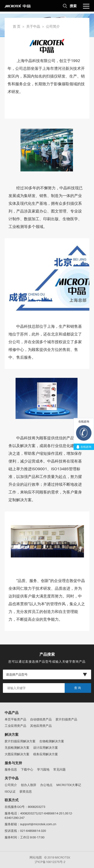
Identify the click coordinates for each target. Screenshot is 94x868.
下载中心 (27, 769)
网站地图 (36, 857)
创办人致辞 (29, 785)
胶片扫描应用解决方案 (20, 741)
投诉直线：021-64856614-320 (25, 831)
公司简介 (53, 26)
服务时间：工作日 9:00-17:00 (25, 837)
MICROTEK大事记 (69, 785)
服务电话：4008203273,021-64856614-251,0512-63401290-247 (39, 816)
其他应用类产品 (41, 726)
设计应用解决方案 (46, 748)
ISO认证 (10, 791)
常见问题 (59, 769)
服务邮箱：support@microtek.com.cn (30, 824)
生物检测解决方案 (52, 741)
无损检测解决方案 (17, 748)
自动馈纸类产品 (41, 719)
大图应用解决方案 (17, 754)
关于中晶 (33, 26)
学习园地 (43, 769)
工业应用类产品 (15, 726)
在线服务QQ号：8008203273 (25, 807)
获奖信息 (26, 791)
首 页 (17, 26)
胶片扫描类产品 (66, 719)
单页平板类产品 (15, 719)
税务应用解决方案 (46, 754)
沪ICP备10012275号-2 (50, 862)
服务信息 (11, 769)
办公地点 (46, 785)
